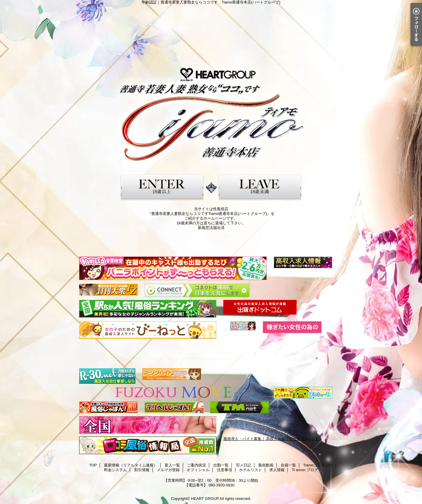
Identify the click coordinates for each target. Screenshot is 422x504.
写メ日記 (244, 465)
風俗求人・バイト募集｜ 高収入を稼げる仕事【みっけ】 (272, 439)
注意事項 (224, 470)
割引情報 (142, 470)
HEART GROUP (205, 499)
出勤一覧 (221, 465)
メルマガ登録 (168, 470)
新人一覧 (172, 465)
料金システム (115, 470)
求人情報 (277, 470)
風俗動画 (266, 465)
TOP (93, 465)
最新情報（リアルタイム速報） (131, 465)
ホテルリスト (251, 470)
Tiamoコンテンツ (318, 465)
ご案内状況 (196, 465)
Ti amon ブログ (305, 470)
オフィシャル (198, 470)
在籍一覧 (288, 465)
